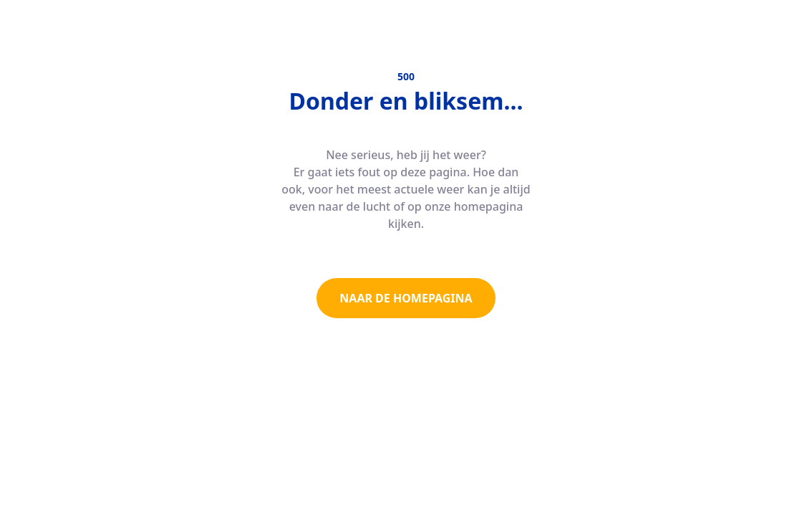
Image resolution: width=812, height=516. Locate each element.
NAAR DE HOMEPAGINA (406, 298)
